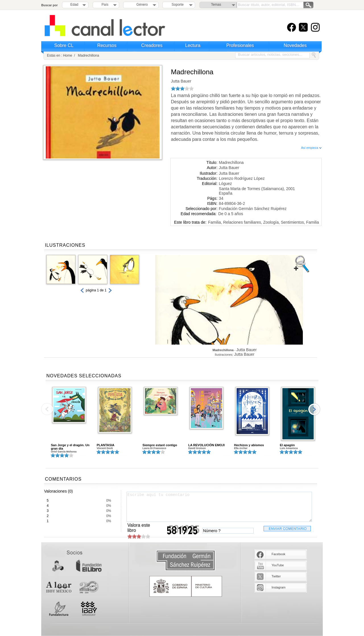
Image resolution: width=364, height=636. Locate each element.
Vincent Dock (105, 448)
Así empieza (311, 148)
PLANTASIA (106, 445)
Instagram (279, 587)
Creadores (152, 45)
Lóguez (226, 184)
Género (141, 5)
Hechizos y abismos (249, 445)
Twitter (276, 576)
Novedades (295, 45)
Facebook (278, 554)
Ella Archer (241, 448)
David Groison (197, 448)
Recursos (107, 45)
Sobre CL (64, 45)
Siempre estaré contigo (160, 445)
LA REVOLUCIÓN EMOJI (206, 445)
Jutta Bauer (181, 81)
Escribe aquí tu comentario (219, 507)
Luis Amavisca (289, 448)
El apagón (287, 445)
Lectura (193, 45)
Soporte (178, 5)
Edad (74, 5)
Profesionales (240, 45)
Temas (216, 5)
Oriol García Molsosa (64, 452)
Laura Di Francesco (154, 448)
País (105, 5)
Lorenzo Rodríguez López (242, 178)
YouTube (278, 565)
